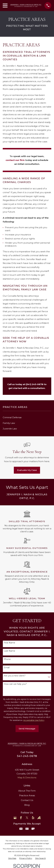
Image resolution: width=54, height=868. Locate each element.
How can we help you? (15, 684)
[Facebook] (21, 818)
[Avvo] (39, 818)
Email (7, 668)
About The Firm (27, 791)
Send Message (27, 729)
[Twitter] (27, 818)
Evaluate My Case (27, 470)
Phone (7, 659)
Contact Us (27, 800)
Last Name (10, 651)
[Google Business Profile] (15, 818)
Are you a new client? (15, 676)
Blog (27, 805)
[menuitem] (27, 417)
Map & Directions (27, 778)
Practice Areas (27, 795)
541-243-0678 (27, 756)
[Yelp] (33, 818)
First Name (10, 643)
